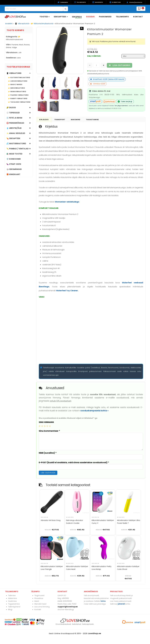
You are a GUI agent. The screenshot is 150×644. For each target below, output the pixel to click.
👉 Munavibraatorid (17, 92)
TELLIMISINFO (122, 17)
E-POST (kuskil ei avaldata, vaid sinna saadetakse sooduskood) (74, 462)
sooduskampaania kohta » (94, 411)
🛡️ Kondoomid (14, 159)
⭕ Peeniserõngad (15, 123)
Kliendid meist (40, 604)
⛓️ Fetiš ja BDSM (14, 118)
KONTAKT (138, 17)
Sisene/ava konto (136, 2)
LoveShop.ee (95, 633)
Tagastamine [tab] (92, 120)
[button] (82, 28)
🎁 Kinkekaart (13, 174)
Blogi (10, 609)
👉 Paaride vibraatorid (18, 95)
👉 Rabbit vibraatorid (18, 99)
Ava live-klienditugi (66, 609)
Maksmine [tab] (76, 120)
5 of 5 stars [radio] (50, 426)
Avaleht (9, 24)
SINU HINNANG (46, 422)
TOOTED (45, 17)
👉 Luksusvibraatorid (18, 81)
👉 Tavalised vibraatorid (19, 102)
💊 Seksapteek (13, 138)
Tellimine (12, 595)
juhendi (121, 604)
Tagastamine (14, 604)
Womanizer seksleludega (67, 202)
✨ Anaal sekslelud (16, 133)
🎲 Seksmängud (14, 169)
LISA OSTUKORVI (121, 65)
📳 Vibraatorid (22, 24)
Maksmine (13, 598)
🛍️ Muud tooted (14, 154)
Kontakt (38, 609)
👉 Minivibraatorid (17, 88)
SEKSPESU (77, 17)
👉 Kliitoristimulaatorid (42, 24)
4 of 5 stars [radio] (47, 426)
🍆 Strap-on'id (14, 164)
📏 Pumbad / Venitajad (18, 149)
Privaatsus (39, 598)
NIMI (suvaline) (48, 453)
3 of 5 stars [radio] (45, 426)
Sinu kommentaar (49, 431)
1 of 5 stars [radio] (40, 426)
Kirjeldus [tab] (44, 120)
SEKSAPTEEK (61, 17)
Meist (37, 601)
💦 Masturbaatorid (16, 144)
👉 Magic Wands (15, 85)
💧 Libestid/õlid (14, 128)
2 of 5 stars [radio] (42, 426)
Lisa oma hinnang (42, 607)
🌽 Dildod (11, 108)
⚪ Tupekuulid (13, 113)
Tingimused (39, 595)
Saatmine (12, 601)
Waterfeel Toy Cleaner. (67, 291)
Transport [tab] (60, 120)
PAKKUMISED (105, 17)
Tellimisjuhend (14, 607)
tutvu (103, 601)
